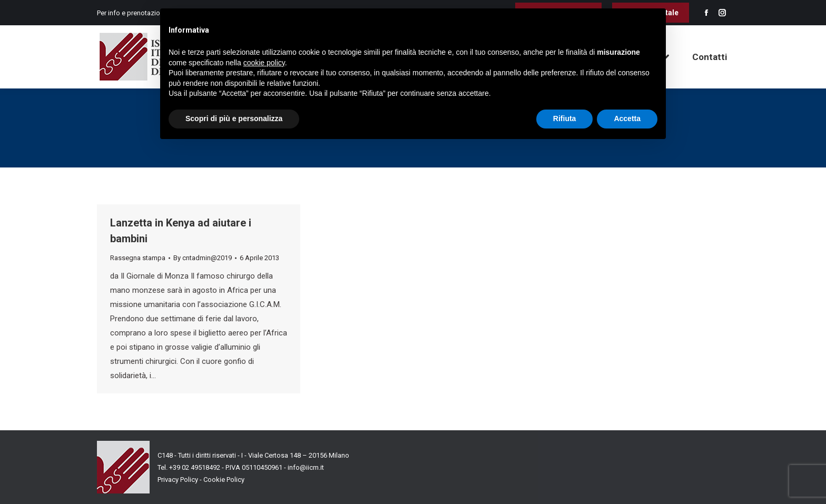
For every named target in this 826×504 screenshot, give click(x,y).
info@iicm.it (306, 467)
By (203, 258)
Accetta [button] (627, 118)
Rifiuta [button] (565, 118)
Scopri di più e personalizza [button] (234, 118)
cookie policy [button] (264, 63)
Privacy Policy (178, 480)
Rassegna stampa (138, 258)
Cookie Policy (224, 480)
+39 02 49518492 (195, 467)
